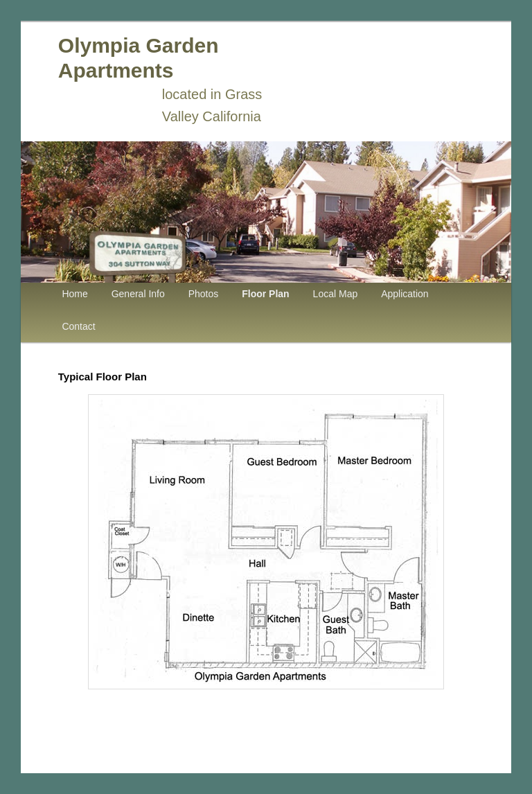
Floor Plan (265, 294)
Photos (204, 294)
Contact (78, 326)
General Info (138, 294)
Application (405, 294)
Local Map (336, 294)
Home (74, 294)
